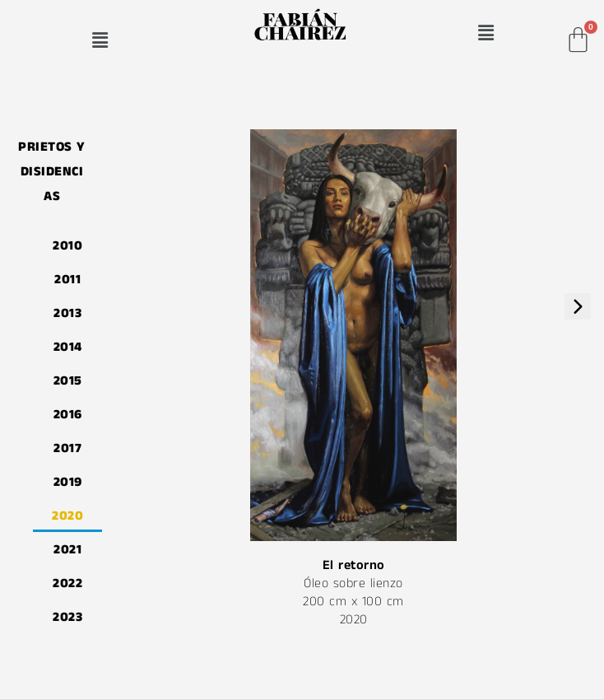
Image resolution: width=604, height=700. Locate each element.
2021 (69, 549)
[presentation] (578, 306)
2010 (69, 245)
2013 (69, 313)
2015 (70, 380)
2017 (69, 448)
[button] (100, 40)
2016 (69, 414)
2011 (69, 279)
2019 (69, 481)
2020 (69, 515)
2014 (70, 346)
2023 (69, 616)
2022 (69, 583)
